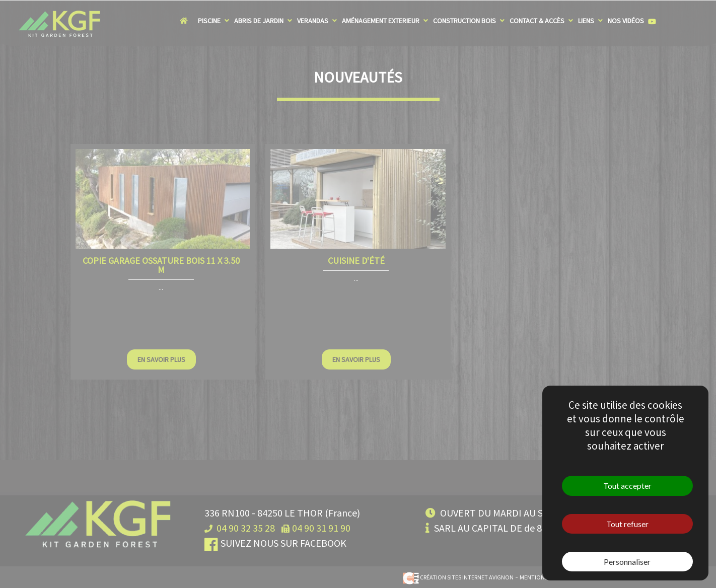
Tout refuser (627, 524)
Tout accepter (627, 486)
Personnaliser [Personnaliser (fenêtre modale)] (627, 562)
